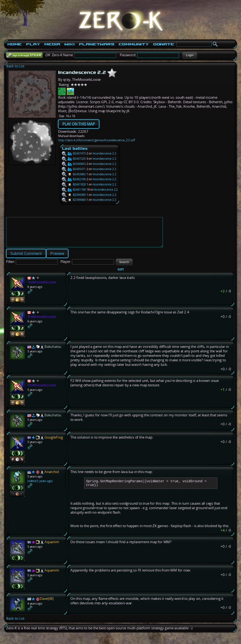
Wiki (69, 44)
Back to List (15, 66)
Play (33, 44)
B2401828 (74, 184)
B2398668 (74, 200)
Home (15, 44)
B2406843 (74, 164)
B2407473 (74, 153)
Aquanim (52, 549)
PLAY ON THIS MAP (79, 124)
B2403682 (74, 174)
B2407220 (74, 159)
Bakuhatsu (53, 352)
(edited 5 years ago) (40, 487)
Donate (164, 44)
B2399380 (74, 195)
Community (134, 44)
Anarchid (52, 477)
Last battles (75, 148)
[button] (190, 55)
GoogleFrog (54, 443)
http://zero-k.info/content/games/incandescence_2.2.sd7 (97, 140)
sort (120, 275)
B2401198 (74, 190)
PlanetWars (97, 44)
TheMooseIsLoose (42, 288)
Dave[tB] (47, 606)
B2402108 (74, 179)
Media (52, 44)
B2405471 (74, 169)
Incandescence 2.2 (104, 153)
